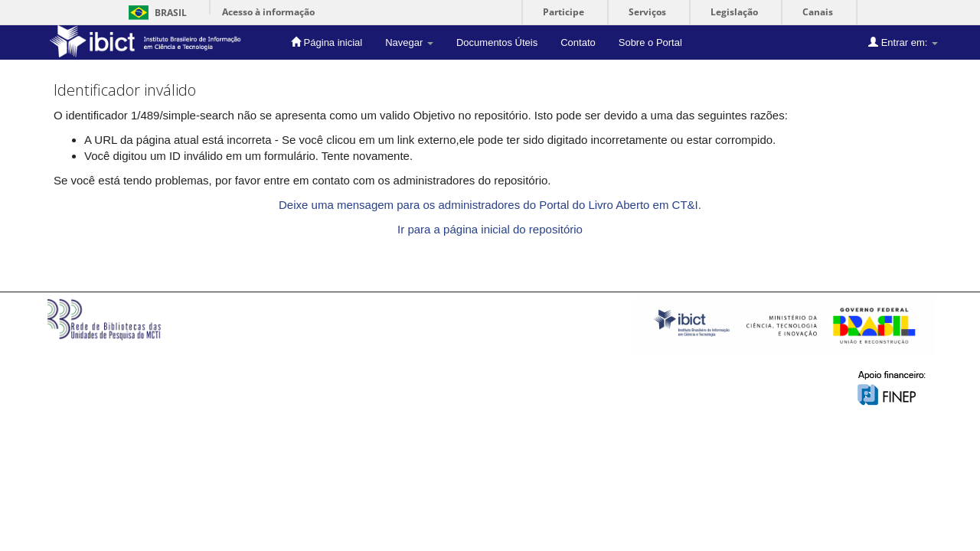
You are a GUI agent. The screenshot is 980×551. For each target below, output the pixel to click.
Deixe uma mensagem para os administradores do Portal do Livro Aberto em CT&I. (490, 205)
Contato (578, 42)
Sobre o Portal (650, 42)
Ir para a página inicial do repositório (490, 229)
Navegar (409, 42)
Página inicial (327, 42)
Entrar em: (903, 42)
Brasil (155, 13)
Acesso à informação (268, 12)
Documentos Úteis (497, 42)
